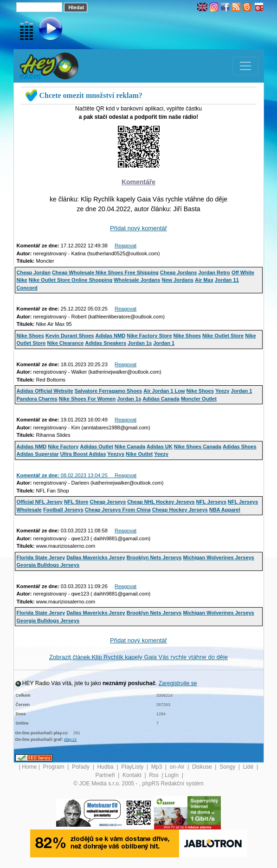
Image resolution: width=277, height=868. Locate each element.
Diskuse (203, 767)
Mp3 (158, 767)
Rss (155, 775)
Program (54, 767)
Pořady (81, 767)
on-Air (178, 767)
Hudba (106, 767)
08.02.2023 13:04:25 (66, 475)
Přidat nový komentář (138, 228)
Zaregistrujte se (178, 683)
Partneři (106, 775)
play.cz (70, 739)
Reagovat (126, 246)
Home (29, 767)
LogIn (172, 775)
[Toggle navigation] (245, 66)
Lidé (249, 767)
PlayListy (133, 767)
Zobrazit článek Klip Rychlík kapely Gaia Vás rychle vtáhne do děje (138, 657)
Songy (228, 767)
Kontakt (133, 775)
